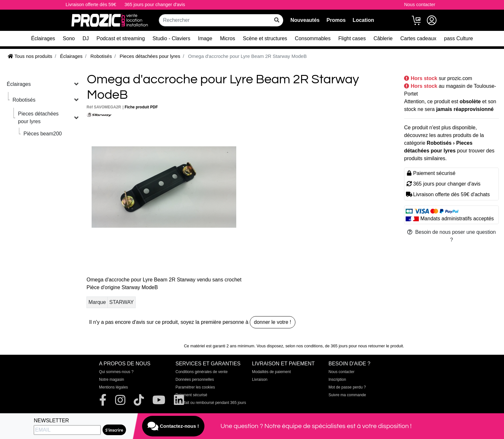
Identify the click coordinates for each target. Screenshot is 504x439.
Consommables (313, 38)
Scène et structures (265, 38)
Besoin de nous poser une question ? (452, 236)
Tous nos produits (30, 56)
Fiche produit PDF (141, 107)
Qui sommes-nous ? (116, 372)
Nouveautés (305, 20)
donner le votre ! (273, 322)
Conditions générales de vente (202, 372)
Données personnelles (195, 380)
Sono (69, 38)
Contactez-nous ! (173, 426)
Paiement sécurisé (191, 395)
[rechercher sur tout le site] (277, 20)
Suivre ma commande (347, 395)
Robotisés (24, 100)
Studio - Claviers (171, 38)
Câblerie (383, 38)
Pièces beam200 (43, 134)
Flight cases (352, 38)
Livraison (260, 380)
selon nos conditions (304, 346)
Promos (336, 20)
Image (205, 38)
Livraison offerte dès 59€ (91, 5)
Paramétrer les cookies (195, 387)
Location (363, 20)
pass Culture (459, 38)
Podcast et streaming (121, 38)
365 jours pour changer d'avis (155, 5)
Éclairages (43, 38)
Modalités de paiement (271, 372)
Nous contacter (420, 5)
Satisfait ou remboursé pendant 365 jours (211, 403)
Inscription (337, 380)
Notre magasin (112, 380)
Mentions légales (113, 387)
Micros (227, 38)
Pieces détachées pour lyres (38, 118)
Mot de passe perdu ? (347, 387)
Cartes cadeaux (418, 38)
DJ (86, 38)
